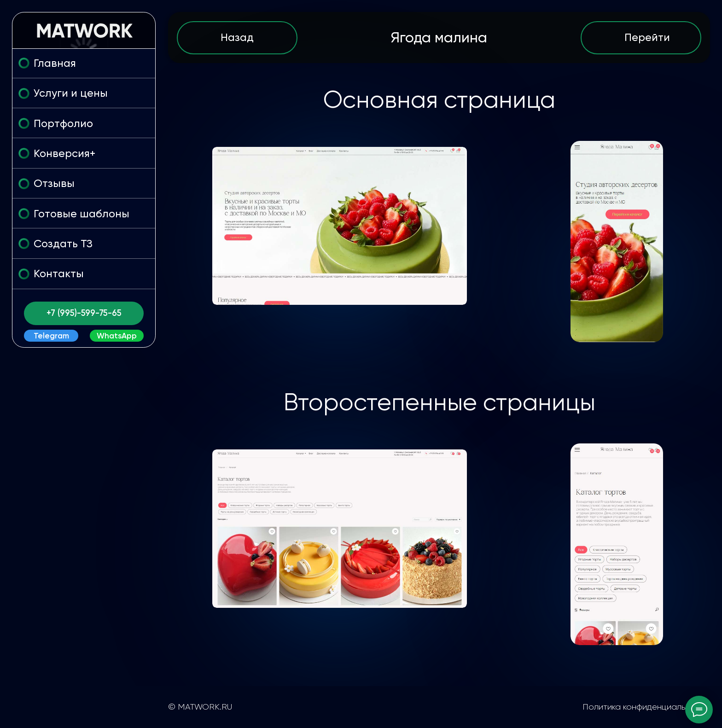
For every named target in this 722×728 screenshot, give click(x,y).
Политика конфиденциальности (646, 707)
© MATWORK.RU (200, 707)
